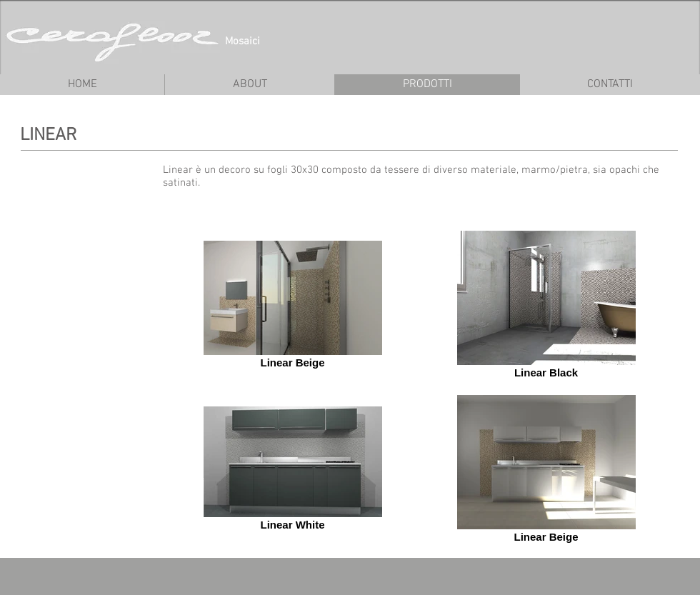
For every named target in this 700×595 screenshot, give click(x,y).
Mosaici (242, 41)
